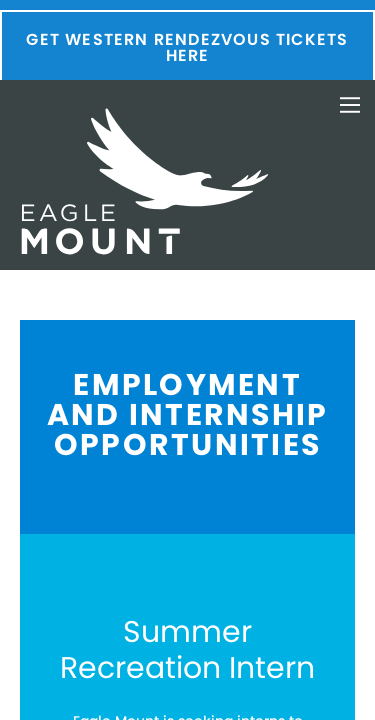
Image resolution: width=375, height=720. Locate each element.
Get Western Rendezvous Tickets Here (187, 47)
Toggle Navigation (350, 105)
